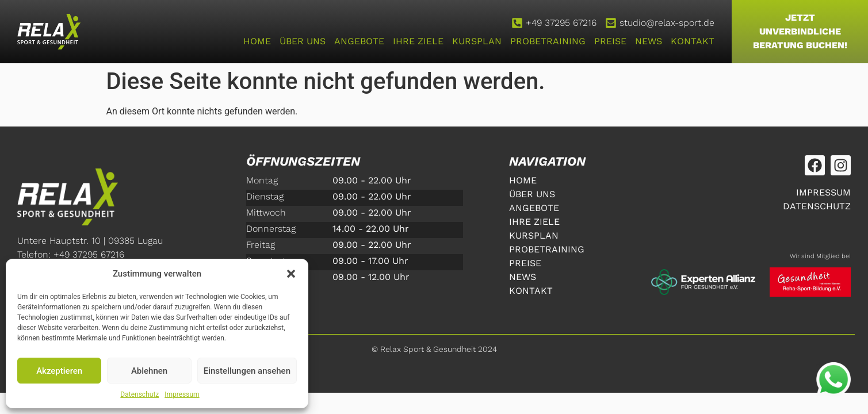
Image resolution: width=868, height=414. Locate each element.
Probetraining (548, 41)
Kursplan (477, 41)
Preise (610, 41)
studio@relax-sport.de (667, 23)
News (649, 41)
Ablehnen (149, 371)
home (257, 41)
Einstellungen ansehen (247, 371)
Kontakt (693, 41)
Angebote (359, 41)
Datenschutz (139, 394)
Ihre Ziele (418, 41)
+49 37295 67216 (561, 23)
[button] (291, 274)
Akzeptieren (59, 371)
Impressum (182, 394)
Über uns (303, 41)
